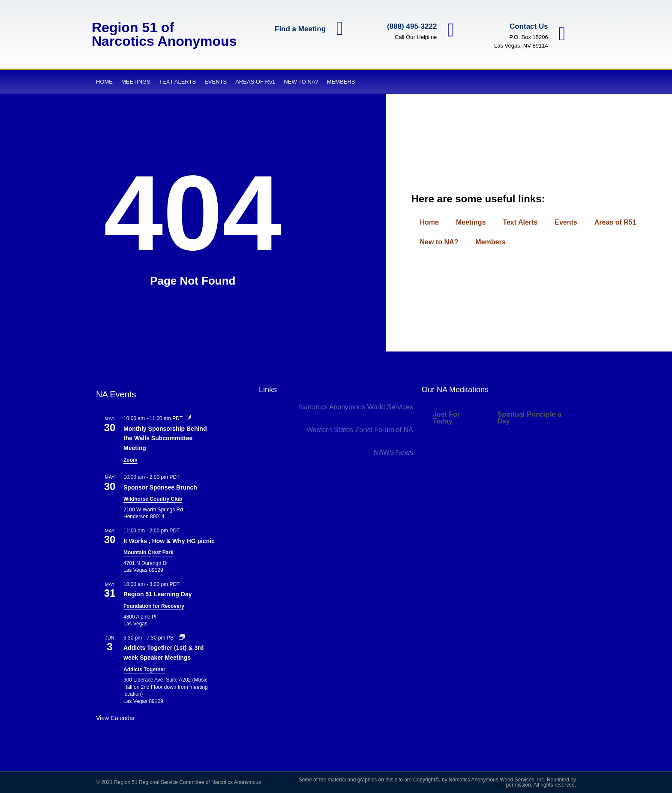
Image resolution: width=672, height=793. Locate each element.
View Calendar (115, 718)
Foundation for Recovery (154, 606)
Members (341, 82)
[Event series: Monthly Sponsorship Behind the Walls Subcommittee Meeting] (188, 418)
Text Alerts (177, 82)
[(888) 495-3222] (450, 30)
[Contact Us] (561, 34)
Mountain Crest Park (148, 553)
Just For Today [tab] (446, 418)
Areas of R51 (255, 82)
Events (216, 82)
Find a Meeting (298, 30)
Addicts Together (144, 670)
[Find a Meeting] (339, 30)
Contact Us (527, 26)
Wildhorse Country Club (153, 499)
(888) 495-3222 (410, 26)
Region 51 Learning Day (157, 594)
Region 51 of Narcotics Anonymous (164, 34)
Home (104, 82)
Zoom (130, 460)
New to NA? (301, 82)
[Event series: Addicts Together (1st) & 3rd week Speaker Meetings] (182, 638)
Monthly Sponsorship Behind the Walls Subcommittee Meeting (165, 438)
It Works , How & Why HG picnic (169, 541)
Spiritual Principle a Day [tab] (529, 418)
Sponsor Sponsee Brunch (160, 487)
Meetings (136, 82)
